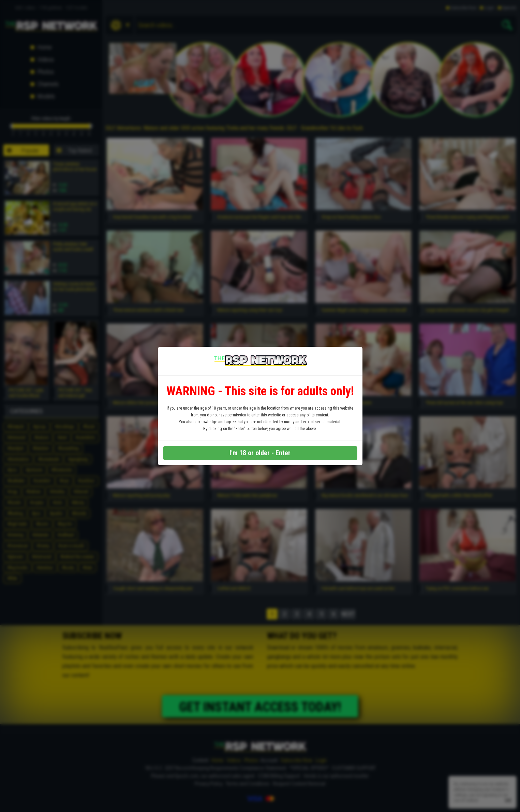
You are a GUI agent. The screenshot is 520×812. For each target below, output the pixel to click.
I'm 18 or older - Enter (260, 453)
